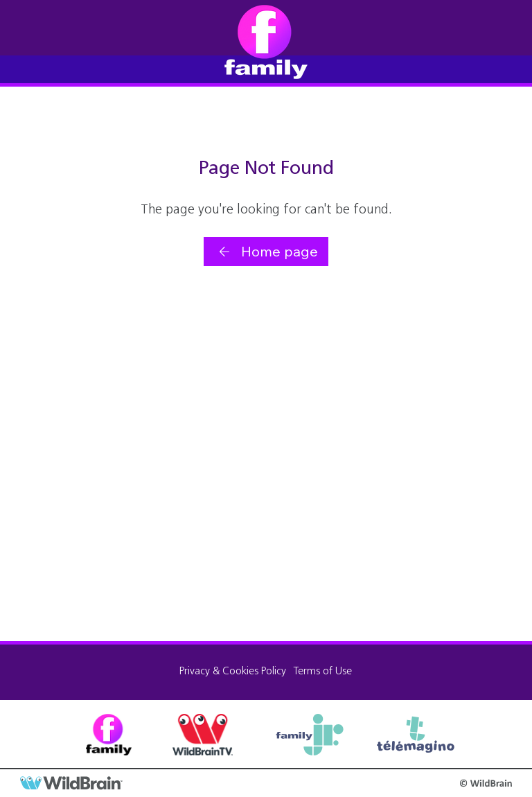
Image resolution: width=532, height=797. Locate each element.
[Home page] (266, 252)
